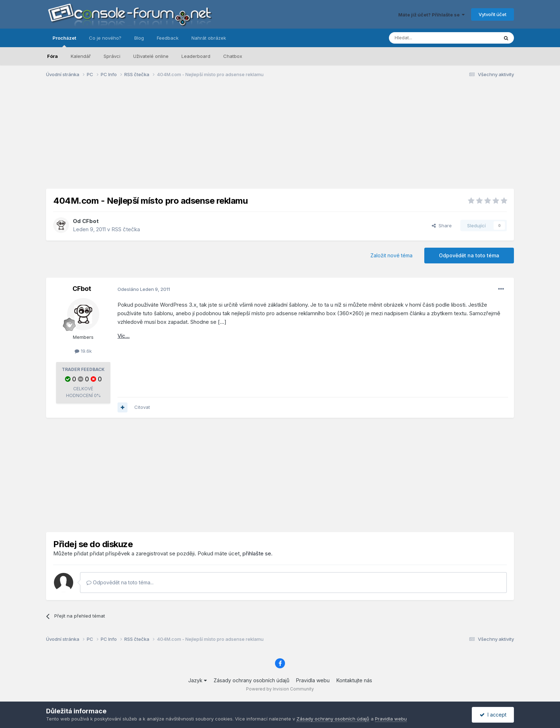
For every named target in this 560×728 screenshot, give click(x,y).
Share (442, 226)
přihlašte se (257, 553)
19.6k (83, 351)
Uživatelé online (151, 56)
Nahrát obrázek (209, 38)
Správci (112, 56)
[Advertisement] (280, 139)
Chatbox (233, 56)
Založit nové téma (391, 255)
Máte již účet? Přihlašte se (431, 15)
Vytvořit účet (492, 14)
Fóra (52, 56)
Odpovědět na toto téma (469, 255)
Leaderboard (196, 56)
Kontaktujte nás (354, 680)
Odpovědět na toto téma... (120, 582)
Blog (139, 38)
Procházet (64, 41)
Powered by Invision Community (280, 689)
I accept (493, 715)
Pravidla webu (313, 680)
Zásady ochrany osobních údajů (251, 680)
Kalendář (81, 56)
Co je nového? (105, 38)
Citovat (142, 407)
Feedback (168, 38)
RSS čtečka (126, 229)
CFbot (90, 221)
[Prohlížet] (426, 38)
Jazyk (197, 680)
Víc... (124, 336)
